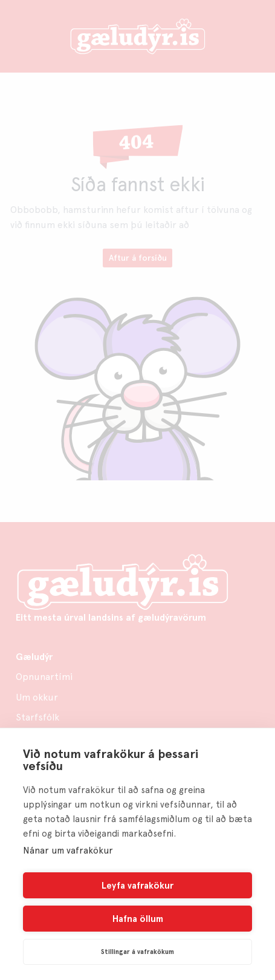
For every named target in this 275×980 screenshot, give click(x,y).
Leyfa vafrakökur (137, 886)
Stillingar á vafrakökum (137, 952)
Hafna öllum (138, 919)
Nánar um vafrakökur (68, 851)
